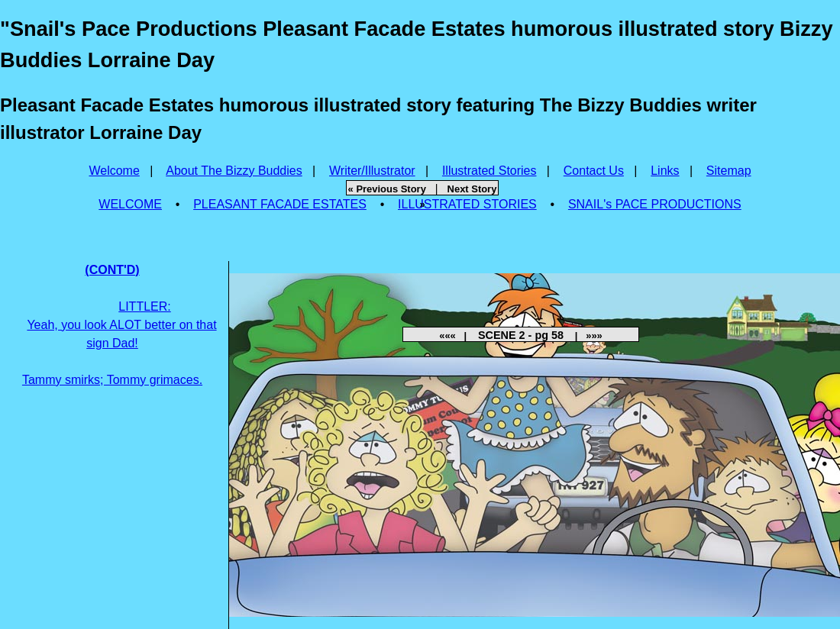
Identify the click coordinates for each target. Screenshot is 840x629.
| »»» (585, 335)
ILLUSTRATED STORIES (467, 204)
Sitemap (729, 171)
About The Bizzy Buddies (234, 171)
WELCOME (130, 204)
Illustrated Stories (489, 171)
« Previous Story (387, 189)
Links (665, 171)
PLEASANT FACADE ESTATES (280, 204)
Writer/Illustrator (372, 171)
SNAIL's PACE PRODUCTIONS (655, 204)
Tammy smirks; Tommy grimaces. (120, 325)
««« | (457, 335)
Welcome (114, 171)
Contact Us (594, 171)
